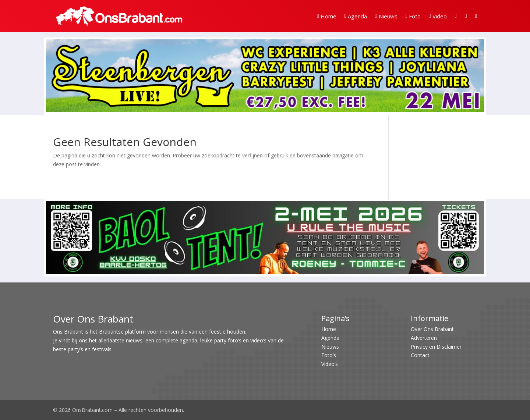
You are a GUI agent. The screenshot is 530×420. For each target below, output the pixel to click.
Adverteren (424, 338)
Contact (420, 355)
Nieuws (386, 16)
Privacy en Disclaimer (436, 347)
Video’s (330, 364)
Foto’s (329, 355)
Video (438, 16)
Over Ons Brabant (432, 329)
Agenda (356, 16)
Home (326, 16)
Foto (413, 16)
